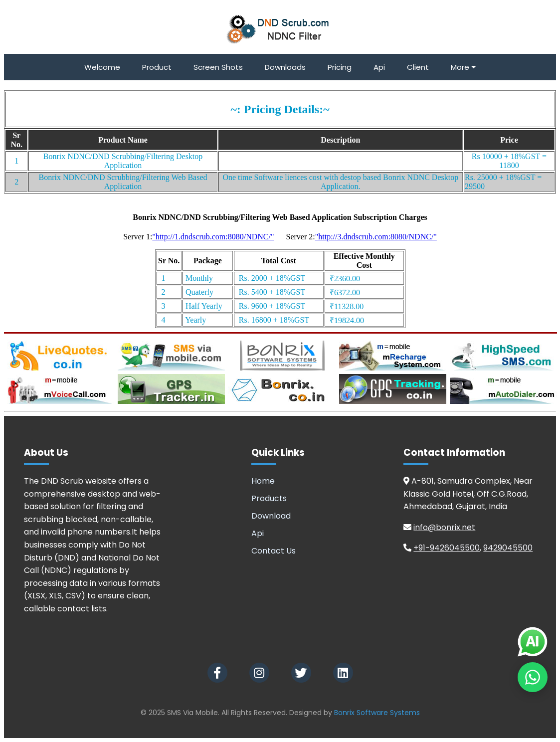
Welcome (102, 67)
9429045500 (508, 548)
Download (271, 516)
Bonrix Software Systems (377, 713)
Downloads (285, 67)
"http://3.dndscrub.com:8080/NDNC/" (376, 237)
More (463, 67)
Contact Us (274, 551)
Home (263, 481)
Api (379, 67)
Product (157, 67)
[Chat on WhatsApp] (533, 677)
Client (418, 67)
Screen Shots (218, 67)
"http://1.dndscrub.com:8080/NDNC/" (213, 237)
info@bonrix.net (444, 527)
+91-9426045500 (447, 548)
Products (269, 498)
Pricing (340, 67)
